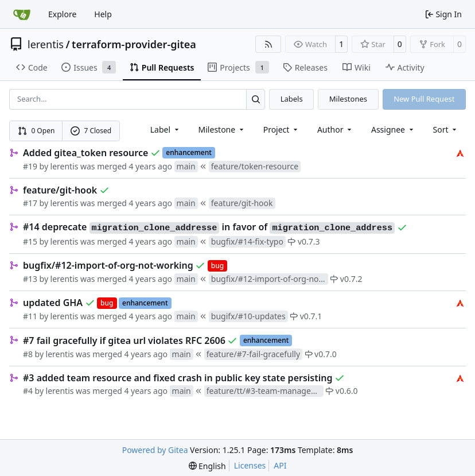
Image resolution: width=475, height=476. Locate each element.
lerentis (46, 44)
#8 (28, 354)
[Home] (22, 14)
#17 (30, 203)
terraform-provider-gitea (134, 44)
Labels (292, 99)
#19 (30, 166)
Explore (62, 14)
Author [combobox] (335, 129)
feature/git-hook (60, 190)
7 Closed (91, 131)
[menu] (446, 129)
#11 (30, 316)
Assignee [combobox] (393, 129)
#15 (30, 241)
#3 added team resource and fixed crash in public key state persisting (178, 378)
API (280, 465)
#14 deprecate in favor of (209, 227)
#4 (28, 391)
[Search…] (256, 99)
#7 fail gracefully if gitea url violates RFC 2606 (124, 340)
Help (103, 14)
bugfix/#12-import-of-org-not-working (108, 265)
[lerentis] (460, 152)
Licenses (250, 465)
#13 (30, 279)
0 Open (36, 131)
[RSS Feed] (268, 44)
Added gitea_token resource (85, 153)
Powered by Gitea (155, 450)
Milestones (348, 99)
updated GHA (53, 303)
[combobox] (166, 129)
